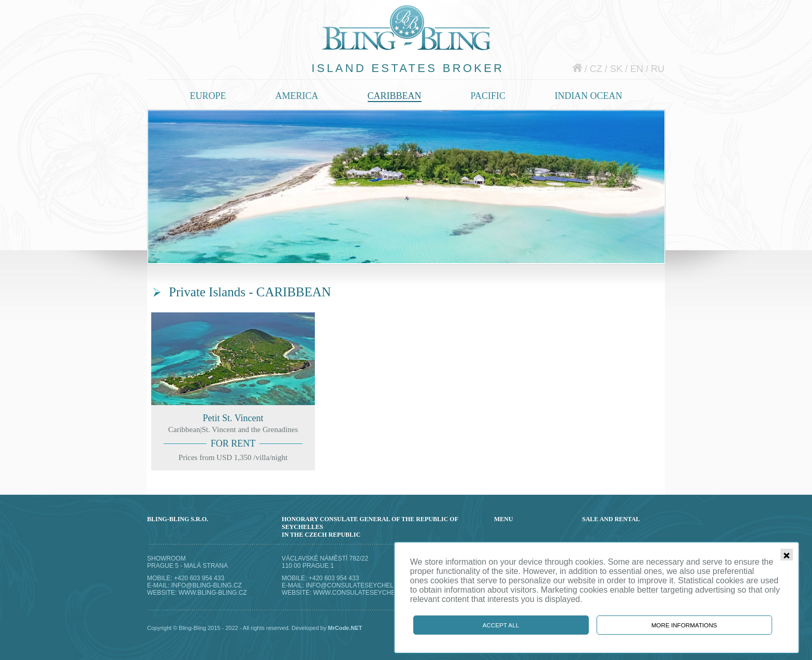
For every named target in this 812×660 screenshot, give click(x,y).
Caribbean (395, 96)
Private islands (406, 187)
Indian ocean (588, 96)
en (637, 69)
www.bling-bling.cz (213, 593)
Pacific (488, 96)
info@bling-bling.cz (207, 585)
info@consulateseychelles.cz (361, 585)
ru (658, 69)
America (297, 96)
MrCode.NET (345, 628)
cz (596, 69)
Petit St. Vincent (233, 391)
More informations (684, 625)
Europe (208, 96)
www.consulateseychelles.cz (367, 593)
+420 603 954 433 (199, 578)
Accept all (501, 625)
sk (616, 69)
